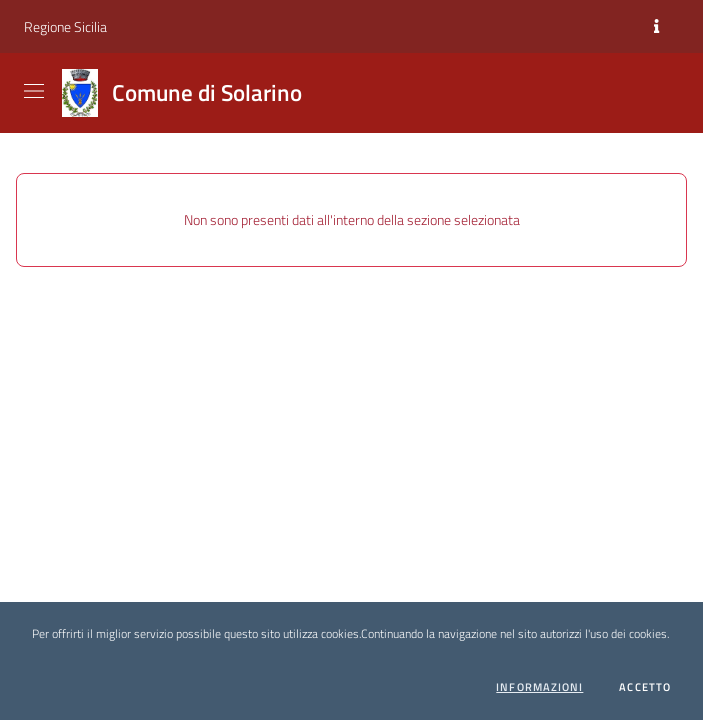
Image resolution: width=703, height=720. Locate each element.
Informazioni (539, 687)
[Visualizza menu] (36, 91)
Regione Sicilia (65, 26)
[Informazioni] (656, 27)
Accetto (645, 687)
